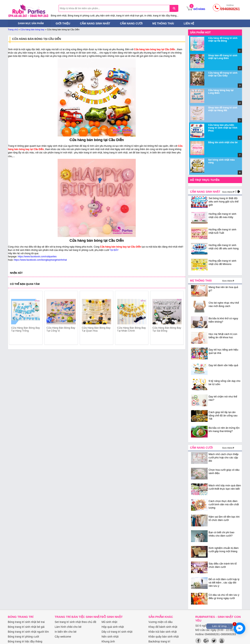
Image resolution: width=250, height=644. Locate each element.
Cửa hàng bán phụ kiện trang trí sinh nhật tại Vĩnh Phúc (223, 128)
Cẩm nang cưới (131, 23)
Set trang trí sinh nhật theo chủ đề (75, 622)
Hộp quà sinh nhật (113, 627)
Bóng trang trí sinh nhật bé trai (26, 622)
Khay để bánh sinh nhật (163, 627)
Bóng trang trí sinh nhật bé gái (26, 627)
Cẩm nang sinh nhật (95, 23)
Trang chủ (13, 30)
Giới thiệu (63, 23)
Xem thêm (227, 192)
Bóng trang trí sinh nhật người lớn (28, 632)
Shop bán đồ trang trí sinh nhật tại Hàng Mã (223, 109)
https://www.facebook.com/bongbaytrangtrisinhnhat (40, 260)
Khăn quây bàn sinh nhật (164, 637)
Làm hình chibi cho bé (68, 627)
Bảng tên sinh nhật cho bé (223, 142)
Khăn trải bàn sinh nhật (162, 632)
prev (14, 318)
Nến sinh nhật (110, 637)
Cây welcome (63, 637)
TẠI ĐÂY (114, 250)
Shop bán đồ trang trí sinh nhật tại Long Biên (223, 57)
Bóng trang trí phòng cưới (23, 637)
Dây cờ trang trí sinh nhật (117, 632)
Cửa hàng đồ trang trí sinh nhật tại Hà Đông (223, 39)
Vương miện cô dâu (160, 622)
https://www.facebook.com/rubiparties (37, 257)
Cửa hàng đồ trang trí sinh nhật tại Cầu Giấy (223, 74)
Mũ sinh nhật (109, 622)
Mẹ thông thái (163, 23)
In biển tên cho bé (66, 632)
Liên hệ (189, 23)
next (179, 318)
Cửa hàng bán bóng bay (32, 30)
